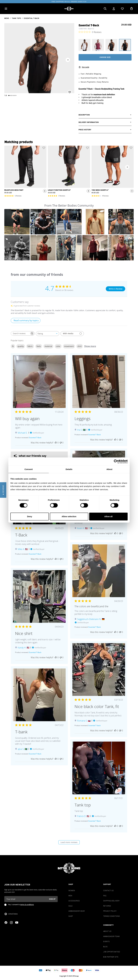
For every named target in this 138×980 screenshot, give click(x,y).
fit (13, 346)
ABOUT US (107, 931)
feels (39, 346)
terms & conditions (27, 905)
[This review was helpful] (56, 443)
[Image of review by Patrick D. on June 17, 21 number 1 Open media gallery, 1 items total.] (99, 768)
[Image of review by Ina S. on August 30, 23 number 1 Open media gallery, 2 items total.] (99, 382)
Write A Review (116, 289)
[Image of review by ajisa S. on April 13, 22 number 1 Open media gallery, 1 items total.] (39, 695)
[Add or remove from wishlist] (70, 89)
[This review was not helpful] (61, 443)
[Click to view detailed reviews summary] (26, 320)
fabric (30, 346)
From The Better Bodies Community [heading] (69, 205)
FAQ (105, 896)
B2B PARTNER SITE (111, 957)
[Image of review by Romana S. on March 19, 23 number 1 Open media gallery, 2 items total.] (99, 669)
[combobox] (48, 334)
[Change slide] (9, 95)
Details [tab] (69, 469)
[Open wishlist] (122, 9)
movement (69, 346)
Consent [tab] (29, 469)
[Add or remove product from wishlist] (44, 148)
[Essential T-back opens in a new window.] (94, 725)
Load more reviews (69, 842)
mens (7, 18)
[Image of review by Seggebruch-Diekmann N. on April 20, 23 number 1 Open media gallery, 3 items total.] (99, 571)
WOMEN (72, 891)
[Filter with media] (72, 334)
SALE (70, 906)
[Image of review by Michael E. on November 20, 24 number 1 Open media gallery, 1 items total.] (39, 382)
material (48, 346)
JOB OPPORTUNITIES (112, 952)
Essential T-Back (32, 18)
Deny (30, 516)
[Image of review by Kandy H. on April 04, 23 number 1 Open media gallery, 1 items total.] (39, 596)
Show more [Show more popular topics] (90, 346)
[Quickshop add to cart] (44, 191)
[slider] (39, 58)
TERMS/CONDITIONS (112, 916)
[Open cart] (132, 9)
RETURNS (107, 906)
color (58, 346)
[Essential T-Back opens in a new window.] (35, 438)
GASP (71, 916)
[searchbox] (20, 333)
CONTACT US (108, 891)
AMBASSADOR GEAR (77, 911)
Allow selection (69, 516)
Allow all (108, 516)
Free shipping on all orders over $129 (69, 2)
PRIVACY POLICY (110, 911)
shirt (80, 346)
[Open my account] (114, 9)
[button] (17, 222)
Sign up (52, 899)
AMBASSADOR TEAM (111, 936)
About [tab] (109, 469)
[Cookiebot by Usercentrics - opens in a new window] (116, 461)
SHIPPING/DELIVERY (111, 901)
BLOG (105, 947)
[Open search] (105, 9)
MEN (70, 896)
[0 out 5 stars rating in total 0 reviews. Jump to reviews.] (90, 32)
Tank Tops (16, 18)
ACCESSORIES (74, 901)
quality (21, 346)
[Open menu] (6, 9)
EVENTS (106, 942)
